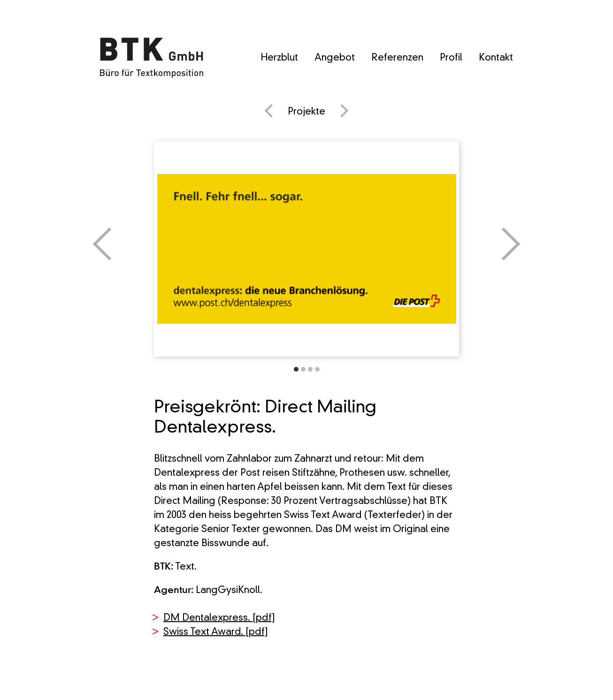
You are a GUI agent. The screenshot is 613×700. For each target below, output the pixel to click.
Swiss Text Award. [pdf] (216, 632)
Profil (451, 58)
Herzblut (279, 58)
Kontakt (496, 58)
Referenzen (397, 58)
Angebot (335, 58)
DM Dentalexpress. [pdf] (219, 618)
